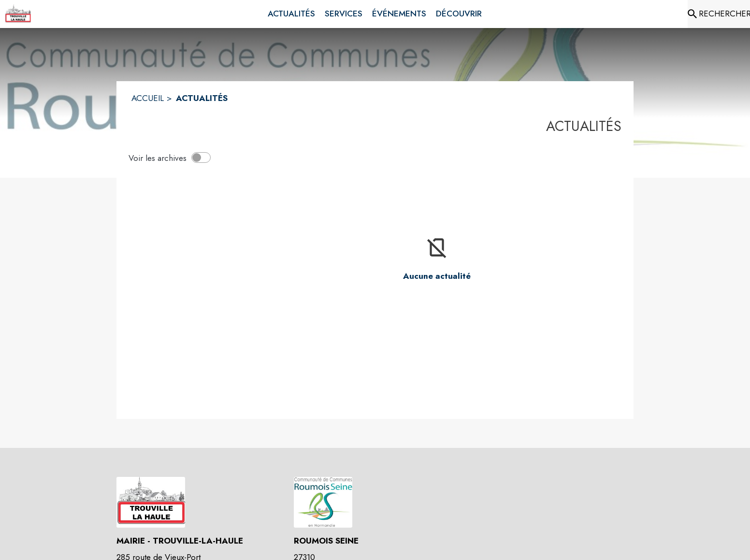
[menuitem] (291, 14)
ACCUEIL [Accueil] (148, 98)
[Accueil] (18, 14)
